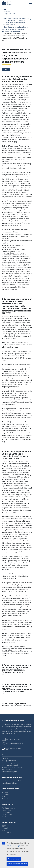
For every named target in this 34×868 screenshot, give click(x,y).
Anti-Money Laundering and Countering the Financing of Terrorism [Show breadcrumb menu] (16, 19)
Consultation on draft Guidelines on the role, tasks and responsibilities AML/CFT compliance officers (15, 29)
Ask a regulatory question (11, 765)
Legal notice (6, 812)
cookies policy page (14, 846)
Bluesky (7, 792)
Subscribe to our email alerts (12, 781)
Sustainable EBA (11, 749)
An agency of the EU (11, 739)
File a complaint (7, 769)
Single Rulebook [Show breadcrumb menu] (10, 14)
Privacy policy (6, 810)
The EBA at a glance (9, 808)
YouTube (7, 799)
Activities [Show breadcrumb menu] (7, 12)
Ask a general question (10, 761)
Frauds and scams (8, 817)
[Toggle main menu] (30, 3)
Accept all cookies (14, 859)
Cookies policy (7, 815)
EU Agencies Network (11, 744)
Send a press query (8, 763)
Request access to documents (12, 767)
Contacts (5, 758)
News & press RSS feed (10, 783)
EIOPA (4, 826)
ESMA (4, 828)
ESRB (4, 830)
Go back (6, 69)
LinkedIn (7, 794)
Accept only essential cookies (17, 864)
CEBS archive (6, 833)
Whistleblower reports (9, 772)
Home (4, 9)
